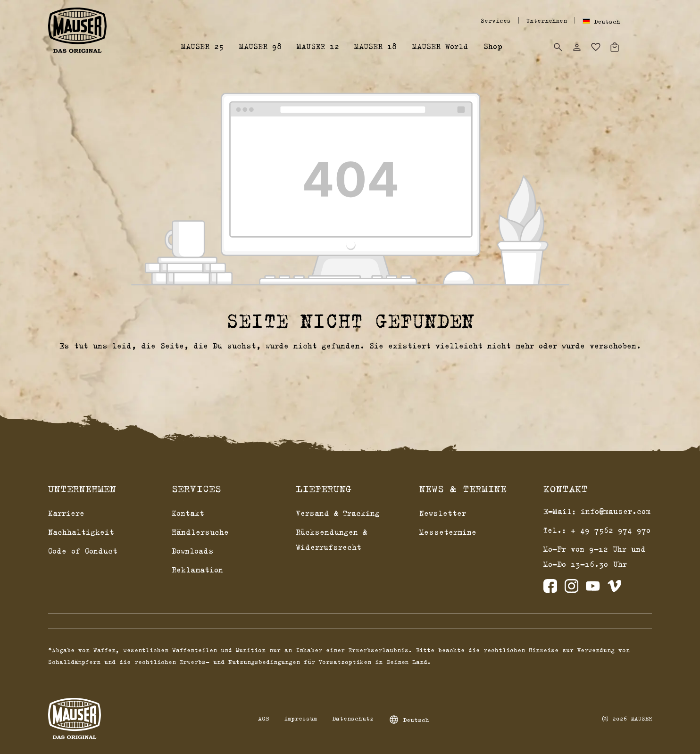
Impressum (300, 718)
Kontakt (188, 513)
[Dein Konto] (577, 47)
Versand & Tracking (338, 513)
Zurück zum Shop (350, 370)
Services (496, 20)
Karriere (66, 513)
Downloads (193, 551)
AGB (263, 718)
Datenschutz (353, 718)
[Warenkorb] (615, 47)
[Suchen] (558, 47)
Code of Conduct (83, 551)
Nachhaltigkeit (81, 532)
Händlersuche (200, 532)
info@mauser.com (616, 511)
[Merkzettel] (596, 47)
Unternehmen (547, 20)
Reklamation (197, 570)
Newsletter (443, 513)
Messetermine (448, 532)
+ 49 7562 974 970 (611, 530)
